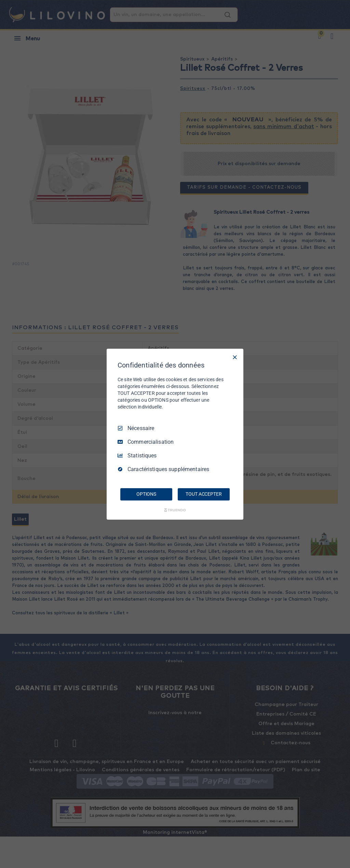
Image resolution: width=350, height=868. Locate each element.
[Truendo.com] (175, 510)
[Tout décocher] (235, 357)
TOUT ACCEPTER (204, 494)
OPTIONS (146, 494)
